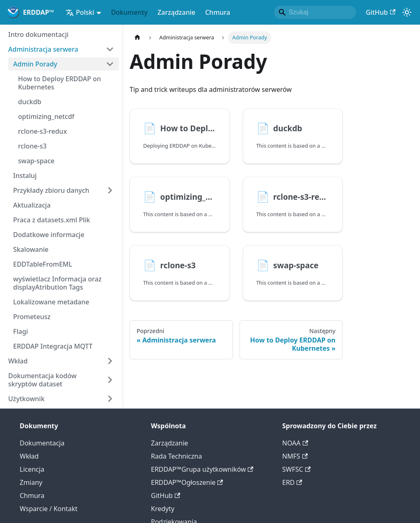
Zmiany (31, 482)
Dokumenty (129, 12)
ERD (292, 482)
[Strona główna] (137, 38)
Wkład (29, 456)
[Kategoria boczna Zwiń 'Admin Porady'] (110, 64)
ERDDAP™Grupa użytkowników (202, 469)
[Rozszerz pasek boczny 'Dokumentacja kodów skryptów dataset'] (110, 380)
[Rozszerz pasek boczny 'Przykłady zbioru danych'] (110, 190)
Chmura (218, 12)
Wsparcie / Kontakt (49, 509)
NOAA (295, 443)
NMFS (295, 456)
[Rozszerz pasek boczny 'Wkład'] (110, 361)
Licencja (32, 469)
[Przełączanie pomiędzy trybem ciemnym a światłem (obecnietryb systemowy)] (407, 12)
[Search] (315, 12)
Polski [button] (80, 12)
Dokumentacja (42, 443)
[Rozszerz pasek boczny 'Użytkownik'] (110, 399)
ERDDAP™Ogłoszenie (187, 482)
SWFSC (296, 469)
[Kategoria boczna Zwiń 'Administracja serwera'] (110, 49)
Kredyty (163, 509)
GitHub (381, 12)
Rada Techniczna (176, 456)
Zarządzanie (176, 12)
